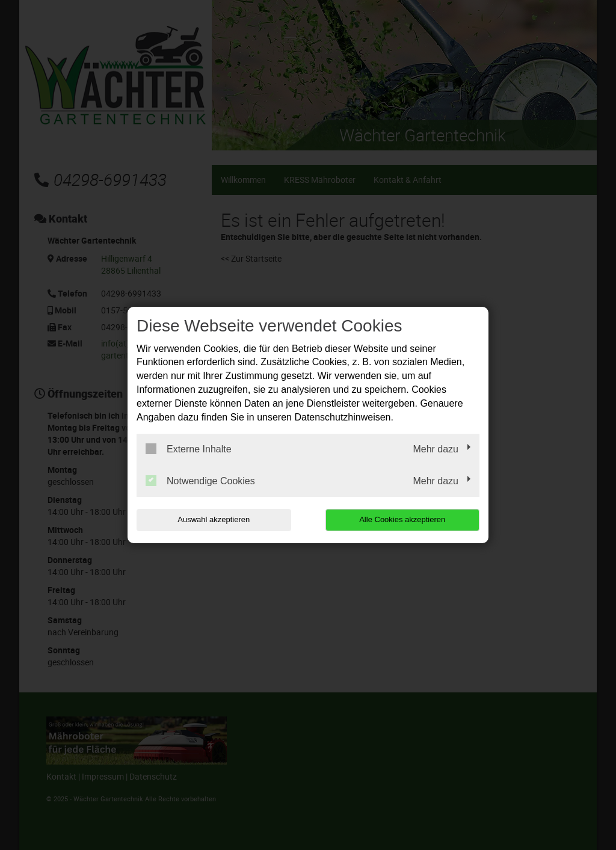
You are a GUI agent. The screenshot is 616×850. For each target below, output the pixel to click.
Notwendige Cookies (200, 481)
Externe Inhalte (189, 449)
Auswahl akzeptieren (214, 519)
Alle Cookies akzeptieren (402, 519)
